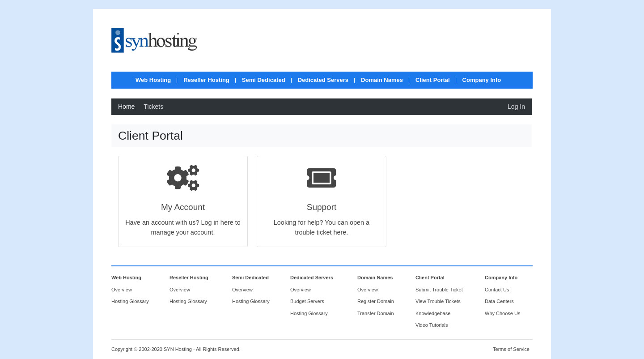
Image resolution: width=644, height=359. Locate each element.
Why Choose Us (502, 313)
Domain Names (382, 80)
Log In (516, 107)
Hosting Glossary (130, 301)
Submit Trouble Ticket (439, 290)
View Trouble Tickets (438, 301)
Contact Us (497, 290)
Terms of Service (511, 349)
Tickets (153, 107)
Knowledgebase (433, 313)
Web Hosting (153, 80)
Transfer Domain (376, 313)
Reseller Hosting (206, 80)
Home (126, 107)
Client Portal (433, 80)
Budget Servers (307, 301)
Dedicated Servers (323, 80)
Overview (122, 290)
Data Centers (499, 301)
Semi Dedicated (264, 80)
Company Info (482, 80)
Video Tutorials (432, 325)
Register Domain (376, 301)
